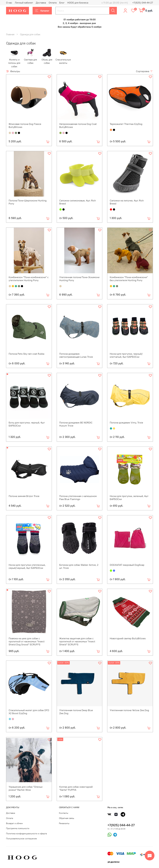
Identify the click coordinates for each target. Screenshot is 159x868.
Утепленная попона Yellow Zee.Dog (129, 710)
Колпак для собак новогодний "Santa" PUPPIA (76, 788)
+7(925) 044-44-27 (143, 3)
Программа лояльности (18, 828)
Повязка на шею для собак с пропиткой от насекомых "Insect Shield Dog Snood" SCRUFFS (27, 641)
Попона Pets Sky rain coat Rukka (26, 354)
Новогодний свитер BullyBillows (128, 638)
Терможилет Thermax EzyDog (126, 124)
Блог (62, 3)
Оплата (53, 3)
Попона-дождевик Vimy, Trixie (126, 423)
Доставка (41, 3)
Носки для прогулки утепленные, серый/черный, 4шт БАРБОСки (27, 566)
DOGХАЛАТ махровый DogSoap (127, 565)
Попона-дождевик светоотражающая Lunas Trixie (76, 355)
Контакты (64, 813)
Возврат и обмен (14, 823)
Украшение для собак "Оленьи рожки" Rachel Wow (26, 788)
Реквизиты (64, 823)
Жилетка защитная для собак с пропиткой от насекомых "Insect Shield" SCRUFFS (77, 641)
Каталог (42, 11)
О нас (9, 3)
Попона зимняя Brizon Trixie (24, 496)
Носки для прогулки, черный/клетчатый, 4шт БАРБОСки (126, 355)
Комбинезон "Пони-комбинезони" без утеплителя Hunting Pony (129, 279)
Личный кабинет (24, 3)
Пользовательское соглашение (21, 839)
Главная (10, 34)
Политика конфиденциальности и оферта (26, 834)
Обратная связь (67, 818)
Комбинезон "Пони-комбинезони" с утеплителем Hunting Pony (29, 279)
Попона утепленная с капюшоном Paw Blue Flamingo (78, 498)
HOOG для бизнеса (78, 3)
